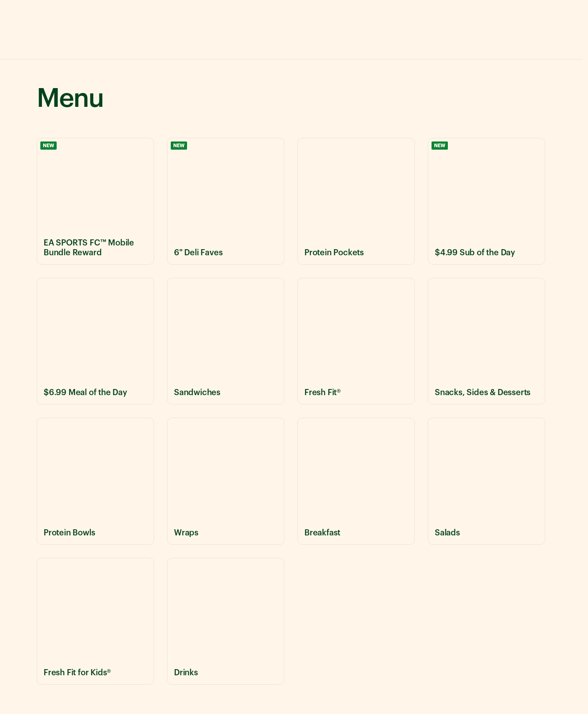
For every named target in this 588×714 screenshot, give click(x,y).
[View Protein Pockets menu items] (356, 201)
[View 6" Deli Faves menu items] (226, 201)
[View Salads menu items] (487, 481)
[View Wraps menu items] (226, 481)
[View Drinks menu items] (226, 621)
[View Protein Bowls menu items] (95, 481)
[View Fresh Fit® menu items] (356, 341)
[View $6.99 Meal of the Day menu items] (95, 341)
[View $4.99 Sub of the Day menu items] (487, 201)
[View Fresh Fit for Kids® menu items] (95, 621)
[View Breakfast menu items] (356, 481)
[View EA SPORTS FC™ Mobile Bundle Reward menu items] (95, 201)
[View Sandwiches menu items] (226, 341)
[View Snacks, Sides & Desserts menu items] (487, 341)
